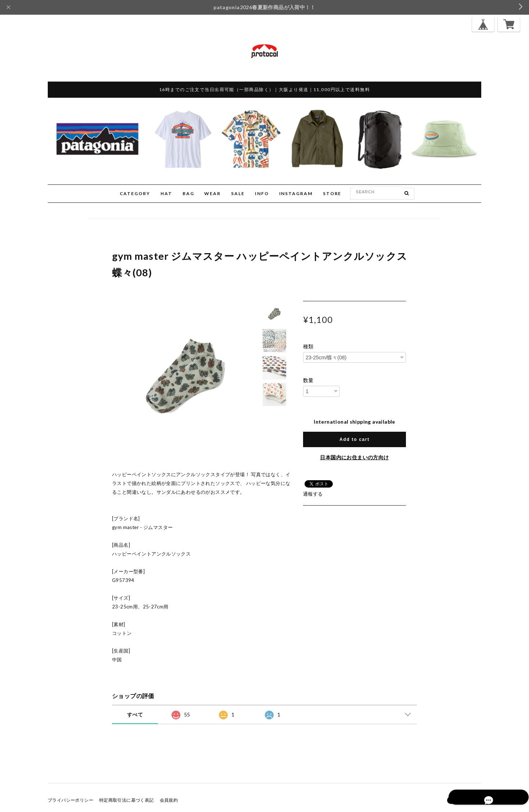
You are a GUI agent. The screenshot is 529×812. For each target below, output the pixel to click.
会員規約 (169, 800)
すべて (135, 714)
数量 (308, 380)
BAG (188, 193)
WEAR (213, 193)
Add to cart (355, 439)
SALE (238, 193)
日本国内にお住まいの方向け (354, 457)
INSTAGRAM (296, 193)
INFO (262, 193)
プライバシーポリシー (71, 800)
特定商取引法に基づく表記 (127, 800)
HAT (166, 193)
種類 (308, 346)
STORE (332, 193)
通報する (313, 494)
